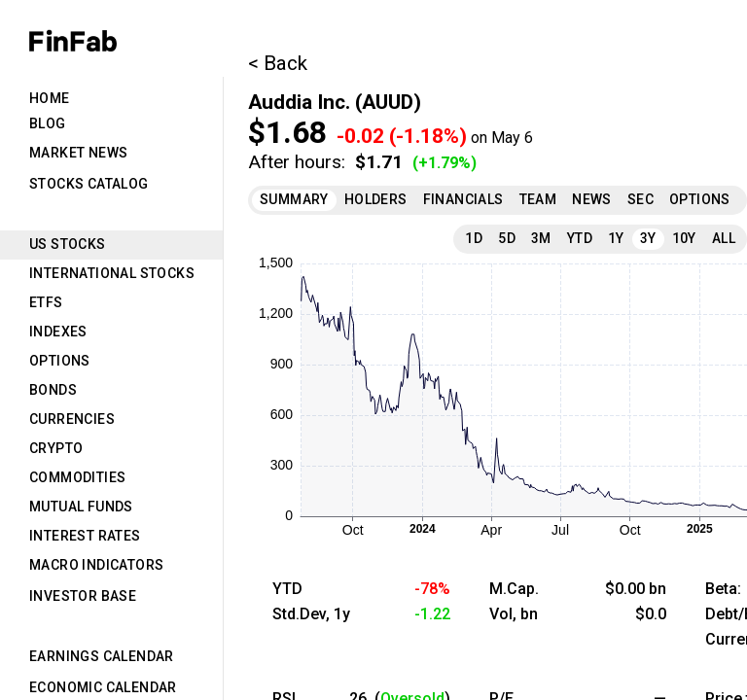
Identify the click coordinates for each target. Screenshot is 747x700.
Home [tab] (50, 98)
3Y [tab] (648, 238)
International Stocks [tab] (112, 273)
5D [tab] (507, 238)
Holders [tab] (376, 199)
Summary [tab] (294, 199)
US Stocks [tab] (68, 244)
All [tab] (724, 238)
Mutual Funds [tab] (81, 507)
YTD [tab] (580, 238)
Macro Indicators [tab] (96, 565)
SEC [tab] (640, 199)
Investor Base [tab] (83, 596)
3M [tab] (541, 238)
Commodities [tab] (77, 477)
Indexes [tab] (58, 332)
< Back (278, 63)
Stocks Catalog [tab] (89, 184)
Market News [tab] (78, 153)
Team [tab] (538, 199)
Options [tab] (60, 361)
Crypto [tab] (56, 448)
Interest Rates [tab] (85, 536)
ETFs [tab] (46, 302)
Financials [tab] (463, 199)
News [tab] (592, 199)
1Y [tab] (616, 238)
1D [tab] (474, 238)
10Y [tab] (684, 238)
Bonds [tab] (53, 390)
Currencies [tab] (72, 419)
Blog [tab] (48, 123)
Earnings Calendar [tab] (102, 656)
